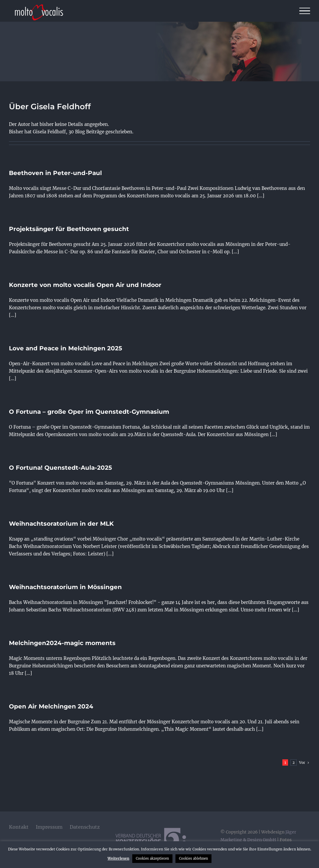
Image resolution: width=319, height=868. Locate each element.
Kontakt (19, 827)
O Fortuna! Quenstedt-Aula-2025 (60, 468)
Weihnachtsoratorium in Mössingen (65, 587)
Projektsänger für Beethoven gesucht (69, 229)
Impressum (49, 827)
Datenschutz (85, 827)
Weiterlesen (118, 858)
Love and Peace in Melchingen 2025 (66, 348)
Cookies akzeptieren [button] (152, 858)
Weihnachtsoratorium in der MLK (61, 524)
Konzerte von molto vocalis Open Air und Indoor (85, 285)
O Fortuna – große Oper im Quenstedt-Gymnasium (89, 412)
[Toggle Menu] (305, 11)
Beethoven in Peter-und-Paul (55, 173)
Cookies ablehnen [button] (193, 858)
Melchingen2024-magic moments (62, 643)
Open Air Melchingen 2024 (51, 706)
